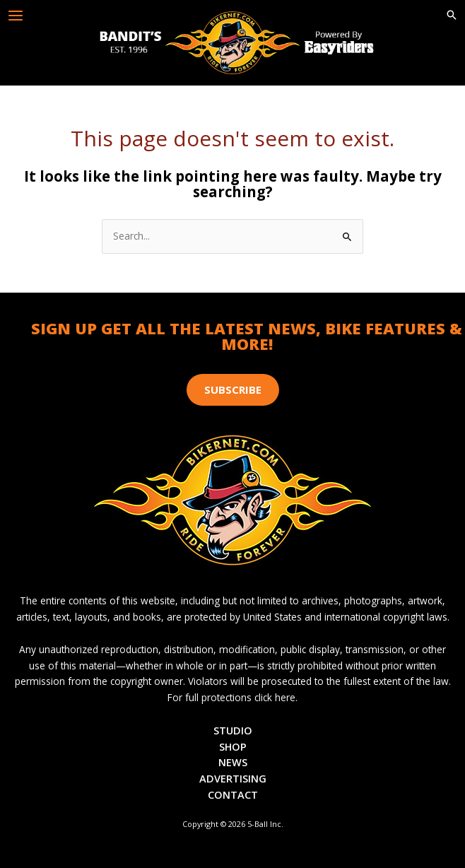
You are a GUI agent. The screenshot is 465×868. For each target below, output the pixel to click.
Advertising (233, 778)
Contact (233, 794)
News (233, 762)
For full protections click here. (232, 697)
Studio (233, 730)
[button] (452, 16)
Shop (233, 746)
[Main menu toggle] (16, 16)
